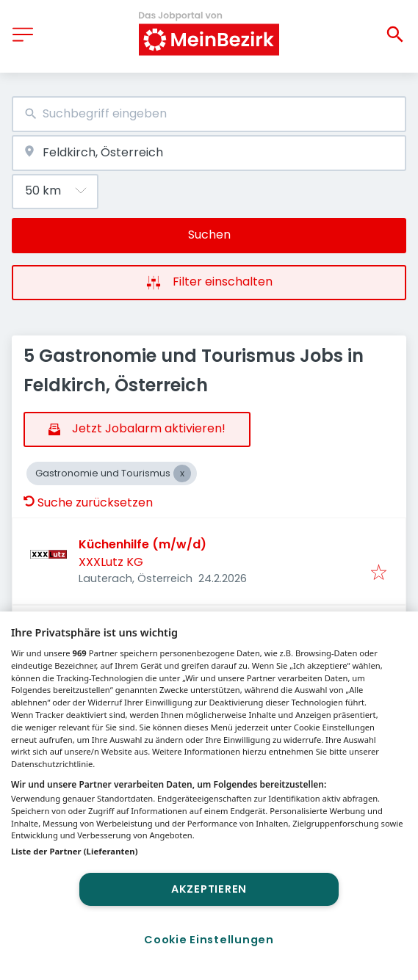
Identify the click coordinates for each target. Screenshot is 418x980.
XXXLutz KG (111, 562)
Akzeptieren (209, 889)
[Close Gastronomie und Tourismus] (182, 473)
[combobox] (209, 114)
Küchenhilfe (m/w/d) (143, 544)
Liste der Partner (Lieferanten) (75, 851)
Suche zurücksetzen (88, 502)
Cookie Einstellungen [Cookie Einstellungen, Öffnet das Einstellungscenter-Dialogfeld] (209, 940)
